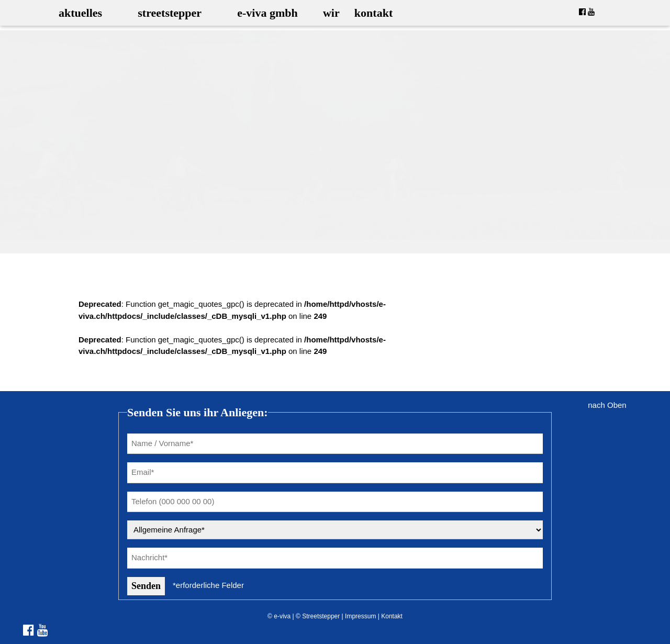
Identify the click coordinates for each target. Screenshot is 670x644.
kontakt (373, 13)
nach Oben (607, 405)
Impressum (360, 616)
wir (331, 13)
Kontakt (392, 616)
